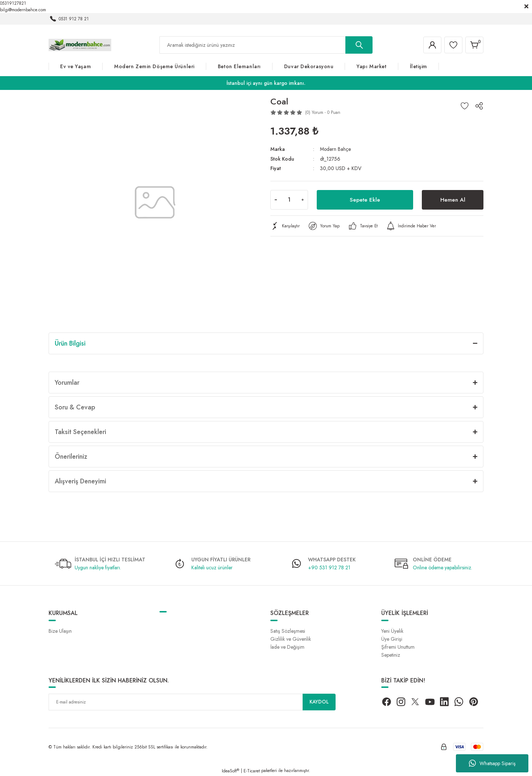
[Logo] (80, 45)
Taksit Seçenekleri (80, 432)
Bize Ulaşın (60, 631)
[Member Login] (431, 45)
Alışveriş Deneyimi (80, 481)
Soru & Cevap (75, 407)
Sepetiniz (391, 655)
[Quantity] (289, 199)
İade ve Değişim (287, 647)
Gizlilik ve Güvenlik (291, 639)
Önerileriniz (71, 457)
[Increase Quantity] (303, 199)
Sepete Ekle (365, 199)
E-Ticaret (252, 771)
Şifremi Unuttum (398, 647)
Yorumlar (67, 383)
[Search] (266, 45)
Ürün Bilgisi (70, 343)
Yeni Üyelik (392, 631)
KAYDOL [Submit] (319, 702)
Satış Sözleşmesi (288, 631)
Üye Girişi (392, 639)
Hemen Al (453, 199)
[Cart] (474, 45)
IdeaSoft (230, 771)
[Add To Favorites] (465, 106)
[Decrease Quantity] (276, 199)
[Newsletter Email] (192, 702)
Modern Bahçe (336, 149)
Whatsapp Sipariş (492, 763)
